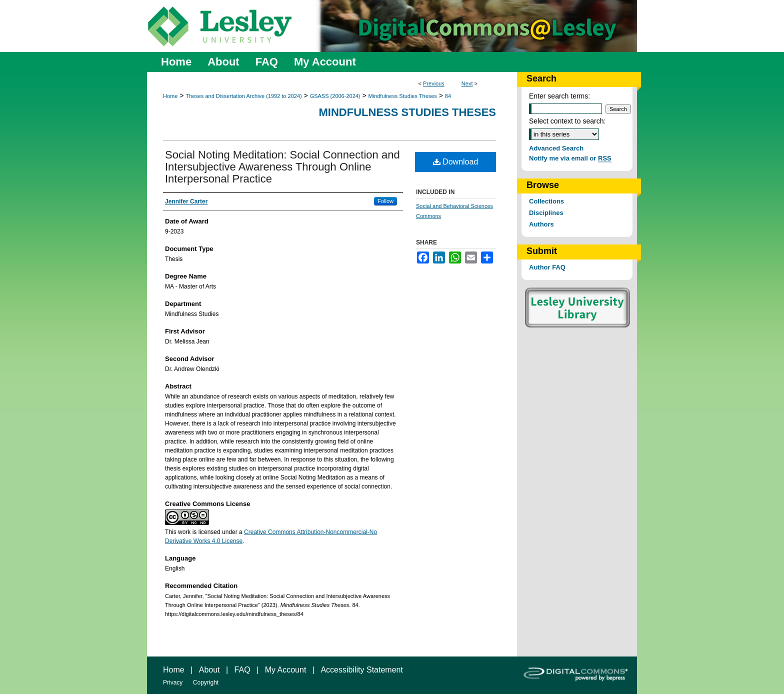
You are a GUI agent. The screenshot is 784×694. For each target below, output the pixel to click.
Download (456, 162)
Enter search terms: (559, 96)
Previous (434, 83)
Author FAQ (547, 267)
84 (448, 96)
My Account (286, 670)
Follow (385, 201)
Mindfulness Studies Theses (403, 96)
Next (467, 83)
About (209, 670)
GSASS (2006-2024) (335, 96)
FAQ (242, 670)
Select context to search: (567, 121)
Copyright (206, 682)
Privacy (173, 682)
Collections (546, 201)
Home (170, 96)
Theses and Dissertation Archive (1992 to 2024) (243, 96)
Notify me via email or (570, 158)
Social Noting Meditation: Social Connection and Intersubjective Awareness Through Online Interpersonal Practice (282, 167)
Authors (541, 224)
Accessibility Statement (362, 670)
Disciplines (546, 213)
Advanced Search (556, 148)
